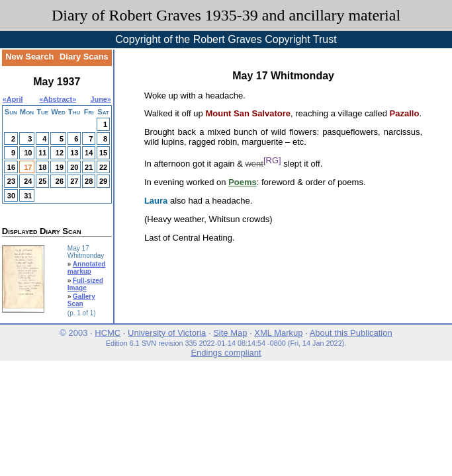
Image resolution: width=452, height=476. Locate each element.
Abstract (58, 99)
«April (13, 99)
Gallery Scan (81, 300)
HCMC (108, 333)
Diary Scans (84, 57)
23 (11, 181)
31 (28, 196)
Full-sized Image (85, 284)
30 (11, 196)
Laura (156, 201)
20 (74, 167)
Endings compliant (226, 353)
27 (74, 181)
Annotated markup (87, 268)
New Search (29, 57)
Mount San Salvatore (248, 113)
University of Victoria (167, 333)
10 (28, 153)
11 (42, 153)
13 (74, 153)
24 (28, 181)
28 (89, 181)
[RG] (272, 160)
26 (60, 181)
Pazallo (405, 113)
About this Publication (351, 333)
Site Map (230, 333)
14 (89, 153)
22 (103, 167)
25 (42, 181)
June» (101, 99)
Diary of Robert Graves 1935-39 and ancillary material (226, 15)
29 (103, 181)
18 (42, 167)
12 (60, 153)
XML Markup (278, 333)
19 (60, 167)
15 (103, 153)
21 (89, 167)
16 (11, 167)
